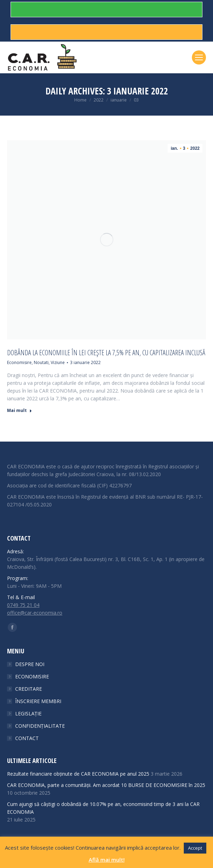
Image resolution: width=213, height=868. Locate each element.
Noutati (41, 362)
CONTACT (27, 738)
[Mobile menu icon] (199, 57)
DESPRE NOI (30, 664)
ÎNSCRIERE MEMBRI (38, 701)
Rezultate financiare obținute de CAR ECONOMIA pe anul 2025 (78, 774)
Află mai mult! (107, 860)
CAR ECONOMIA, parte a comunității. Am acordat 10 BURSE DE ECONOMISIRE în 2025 (106, 785)
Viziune (58, 362)
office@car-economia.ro (35, 613)
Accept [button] (195, 848)
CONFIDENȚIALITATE (40, 726)
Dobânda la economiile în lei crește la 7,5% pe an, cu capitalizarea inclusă (106, 353)
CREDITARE (29, 689)
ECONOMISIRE (32, 676)
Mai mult (20, 411)
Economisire (19, 362)
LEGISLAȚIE (28, 713)
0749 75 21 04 (23, 605)
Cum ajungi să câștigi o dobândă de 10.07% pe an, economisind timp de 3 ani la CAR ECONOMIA (103, 808)
